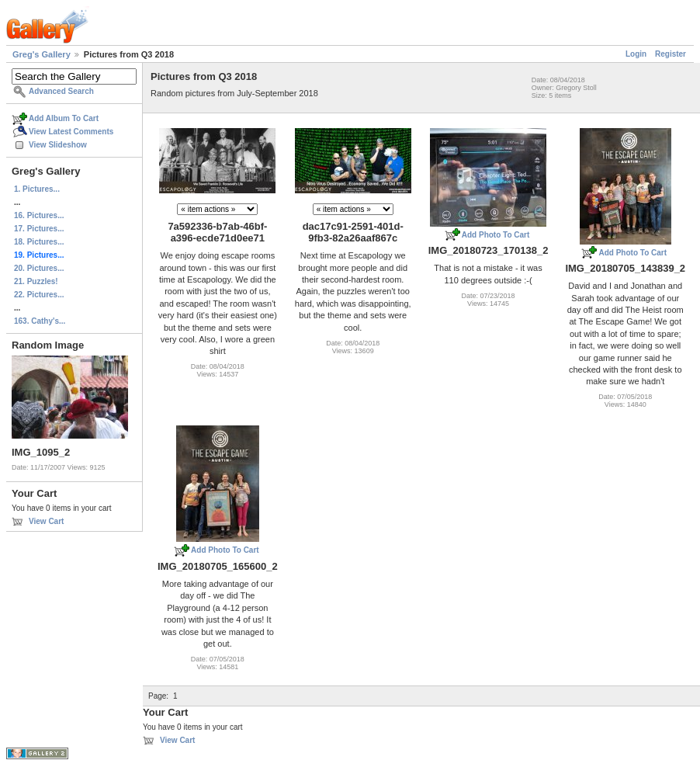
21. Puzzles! (36, 281)
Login (636, 54)
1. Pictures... (37, 189)
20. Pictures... (39, 268)
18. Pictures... (39, 242)
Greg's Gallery (42, 54)
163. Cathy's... (40, 321)
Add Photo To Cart (496, 235)
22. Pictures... (39, 295)
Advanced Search (61, 91)
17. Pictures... (39, 229)
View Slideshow (58, 145)
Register (671, 54)
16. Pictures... (39, 215)
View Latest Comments (71, 132)
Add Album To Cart (64, 118)
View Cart (46, 521)
